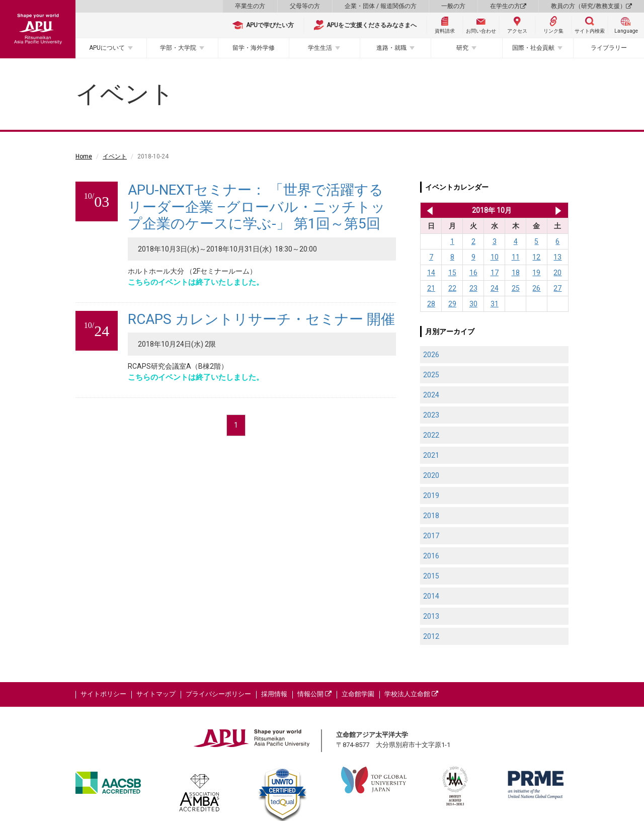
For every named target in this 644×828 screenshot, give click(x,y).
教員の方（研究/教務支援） (591, 6)
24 (495, 288)
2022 (431, 435)
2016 (431, 556)
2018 (431, 516)
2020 (431, 475)
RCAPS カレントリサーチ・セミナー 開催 (261, 319)
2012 (431, 636)
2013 (431, 616)
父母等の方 (305, 6)
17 (495, 273)
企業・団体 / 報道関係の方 (381, 6)
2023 (431, 415)
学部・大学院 (178, 48)
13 (557, 257)
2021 (431, 455)
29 (452, 304)
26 (536, 288)
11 (516, 257)
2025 (431, 375)
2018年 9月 (428, 210)
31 (495, 304)
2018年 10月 (492, 210)
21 (431, 288)
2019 (431, 495)
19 (536, 273)
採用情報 (274, 694)
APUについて (107, 48)
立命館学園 (358, 694)
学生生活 (320, 48)
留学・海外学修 (254, 48)
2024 (431, 395)
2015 (431, 576)
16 (473, 273)
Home (84, 156)
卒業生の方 (250, 6)
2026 (431, 355)
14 (431, 273)
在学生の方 (508, 6)
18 (516, 273)
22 (452, 288)
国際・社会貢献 (533, 48)
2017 (431, 536)
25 (516, 288)
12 (536, 257)
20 (557, 273)
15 (452, 273)
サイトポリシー (103, 694)
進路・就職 (391, 48)
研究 (462, 48)
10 (495, 257)
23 (473, 288)
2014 (431, 596)
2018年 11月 (558, 210)
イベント (115, 156)
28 (431, 304)
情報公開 (314, 694)
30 (473, 304)
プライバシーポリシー (218, 694)
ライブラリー (609, 48)
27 (557, 288)
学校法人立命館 (411, 694)
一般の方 (453, 6)
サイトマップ (156, 694)
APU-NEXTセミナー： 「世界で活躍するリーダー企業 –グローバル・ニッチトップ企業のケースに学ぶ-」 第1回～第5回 (257, 207)
